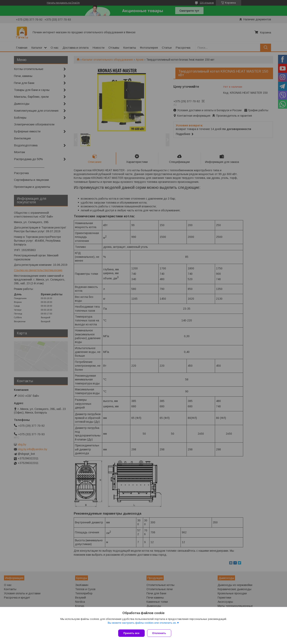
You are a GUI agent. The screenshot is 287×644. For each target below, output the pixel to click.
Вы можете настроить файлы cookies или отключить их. (142, 624)
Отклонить (161, 633)
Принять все (131, 633)
